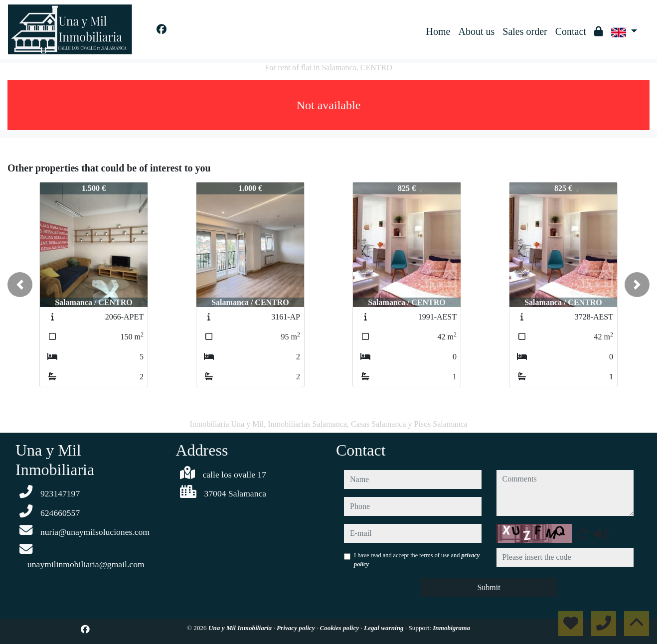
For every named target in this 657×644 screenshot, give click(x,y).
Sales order (525, 31)
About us (476, 31)
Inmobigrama (451, 628)
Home (438, 31)
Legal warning (385, 628)
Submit (489, 587)
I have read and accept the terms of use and (417, 560)
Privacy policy (297, 628)
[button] (20, 285)
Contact (571, 31)
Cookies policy (340, 628)
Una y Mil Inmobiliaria (241, 628)
